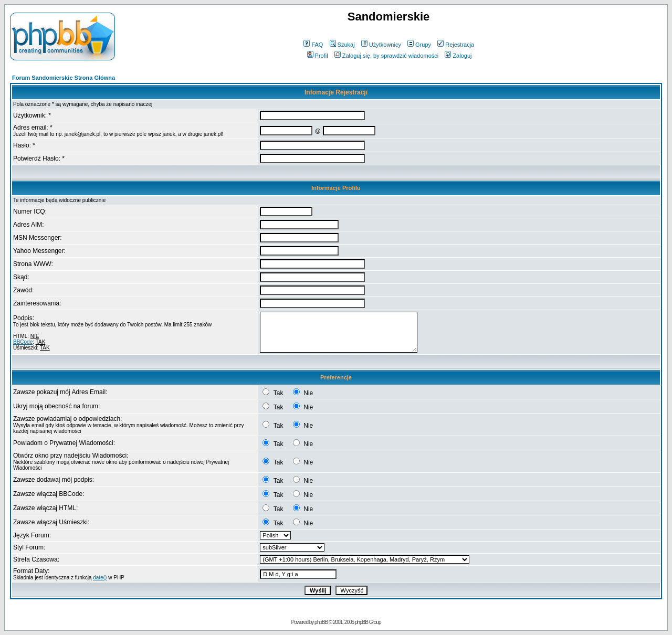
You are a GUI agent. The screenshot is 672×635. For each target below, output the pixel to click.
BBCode (23, 342)
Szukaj (342, 45)
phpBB (321, 622)
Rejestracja (456, 45)
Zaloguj (458, 56)
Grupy (419, 45)
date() (100, 578)
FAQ (313, 45)
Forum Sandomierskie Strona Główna (64, 78)
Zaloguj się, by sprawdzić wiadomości (386, 56)
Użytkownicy (381, 45)
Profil (318, 56)
